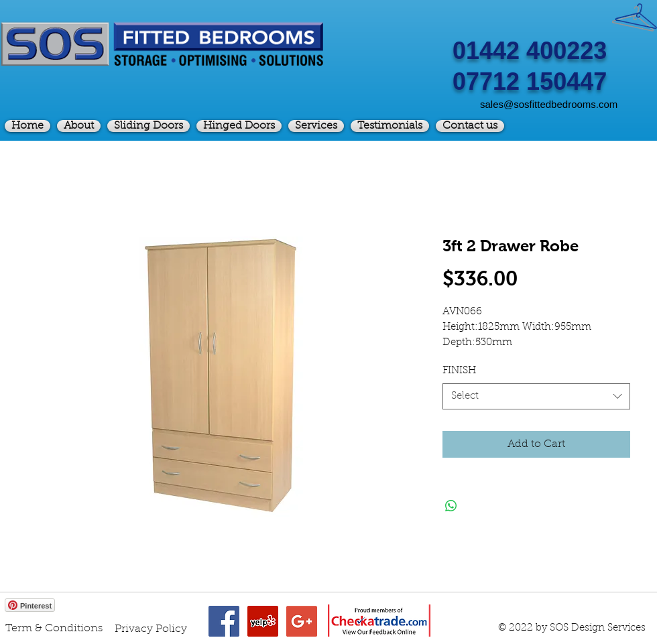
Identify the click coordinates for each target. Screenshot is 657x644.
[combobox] (536, 396)
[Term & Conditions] (54, 629)
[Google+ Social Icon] (302, 621)
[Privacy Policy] (151, 629)
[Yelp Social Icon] (263, 621)
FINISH (459, 371)
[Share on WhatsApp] (451, 506)
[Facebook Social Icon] (224, 621)
